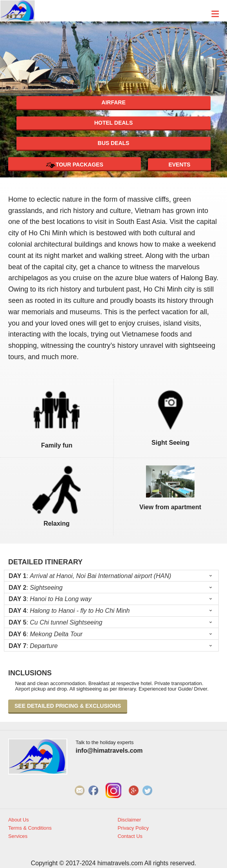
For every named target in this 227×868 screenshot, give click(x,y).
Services (18, 836)
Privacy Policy (133, 828)
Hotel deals (114, 123)
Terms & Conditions (30, 828)
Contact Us (130, 836)
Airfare (113, 102)
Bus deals (114, 143)
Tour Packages (75, 165)
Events (179, 165)
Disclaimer (130, 820)
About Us (19, 820)
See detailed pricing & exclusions (68, 706)
